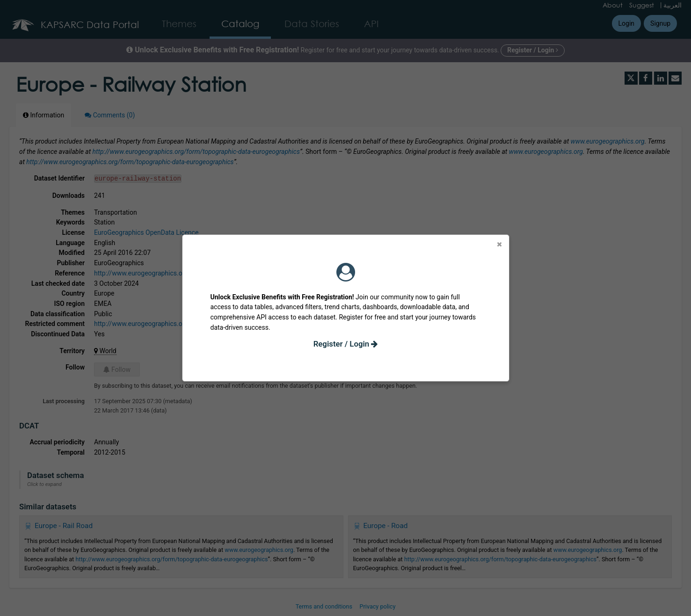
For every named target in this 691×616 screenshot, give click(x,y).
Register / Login (346, 344)
